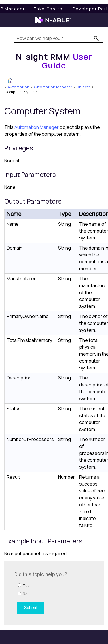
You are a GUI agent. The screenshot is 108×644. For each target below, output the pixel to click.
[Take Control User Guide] (49, 9)
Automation (18, 87)
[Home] (54, 61)
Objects (84, 87)
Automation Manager (53, 87)
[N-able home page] (53, 23)
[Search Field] (59, 38)
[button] (97, 38)
